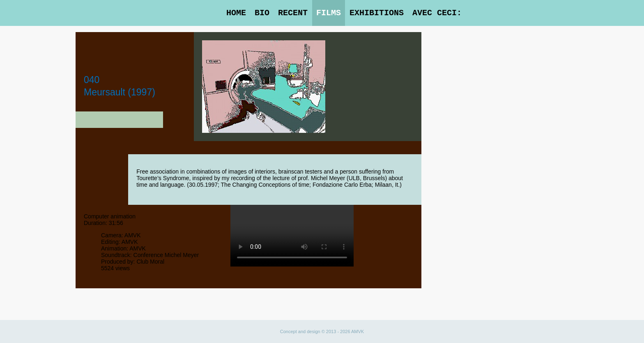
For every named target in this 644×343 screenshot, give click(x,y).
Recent (293, 13)
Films (329, 13)
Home (236, 13)
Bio (262, 13)
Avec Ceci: (437, 13)
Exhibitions (377, 13)
